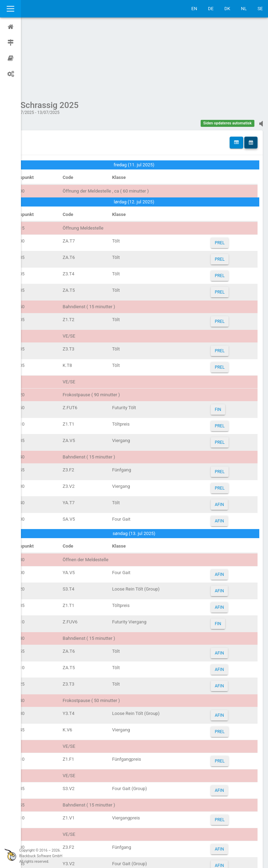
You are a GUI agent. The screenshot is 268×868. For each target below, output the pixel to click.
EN (194, 9)
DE (211, 9)
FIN (222, 343)
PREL (224, 176)
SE (260, 9)
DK (227, 9)
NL (244, 9)
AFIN (223, 438)
